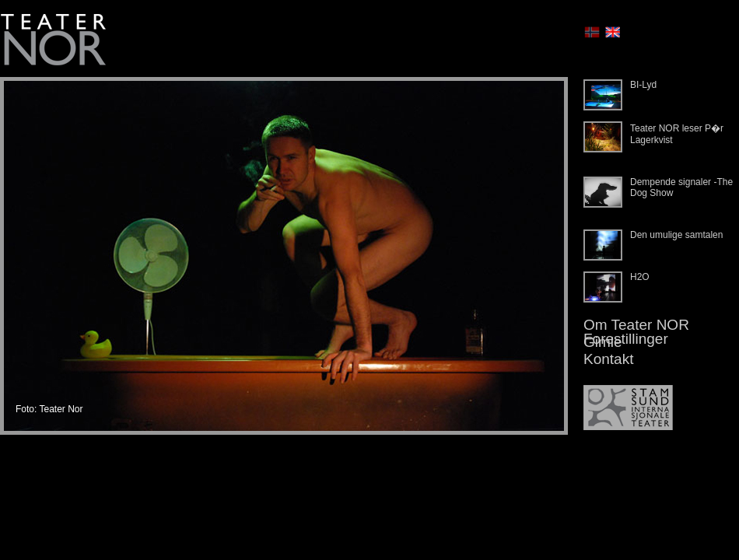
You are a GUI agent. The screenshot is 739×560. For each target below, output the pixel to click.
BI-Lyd (643, 85)
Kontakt (608, 359)
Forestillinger (626, 339)
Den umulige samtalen (676, 235)
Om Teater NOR (636, 325)
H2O (640, 277)
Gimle (603, 342)
